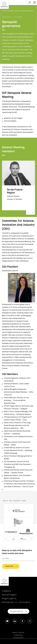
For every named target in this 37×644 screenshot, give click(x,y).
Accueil (4, 11)
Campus (6, 591)
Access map (18, 638)
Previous (28, 212)
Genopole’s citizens (13, 11)
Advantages (9, 595)
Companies (18, 635)
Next (33, 212)
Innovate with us (18, 611)
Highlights (9, 599)
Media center (19, 633)
